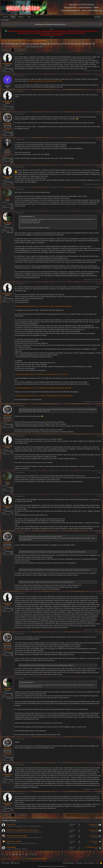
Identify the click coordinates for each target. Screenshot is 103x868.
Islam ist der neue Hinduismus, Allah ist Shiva (22, 830)
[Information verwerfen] (100, 24)
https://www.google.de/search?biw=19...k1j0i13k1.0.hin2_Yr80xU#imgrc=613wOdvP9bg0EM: (43, 306)
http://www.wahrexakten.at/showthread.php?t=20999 (46, 81)
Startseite (5, 17)
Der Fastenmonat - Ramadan (17, 836)
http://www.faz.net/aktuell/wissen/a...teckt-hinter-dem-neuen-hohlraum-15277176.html (41, 374)
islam (28, 47)
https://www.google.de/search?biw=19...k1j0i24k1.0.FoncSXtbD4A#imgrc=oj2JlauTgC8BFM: (43, 388)
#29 (100, 284)
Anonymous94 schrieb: (26, 216)
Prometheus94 (6, 47)
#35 (100, 593)
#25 (100, 140)
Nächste (22, 50)
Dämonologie (11, 847)
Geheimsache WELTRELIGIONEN (32, 826)
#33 (100, 496)
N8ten (96, 849)
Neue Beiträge (5, 20)
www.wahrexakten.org (92, 10)
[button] (25, 17)
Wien (12, 163)
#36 (100, 634)
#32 (100, 473)
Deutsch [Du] (15, 863)
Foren (13, 17)
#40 (100, 793)
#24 (100, 114)
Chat (29, 17)
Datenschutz (79, 863)
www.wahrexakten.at (70, 10)
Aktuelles (21, 17)
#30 (100, 406)
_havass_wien (10, 838)
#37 (100, 679)
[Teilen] (97, 54)
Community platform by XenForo (52, 866)
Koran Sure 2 (11, 824)
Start (98, 863)
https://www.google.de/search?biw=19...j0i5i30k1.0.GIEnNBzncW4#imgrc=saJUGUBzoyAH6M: (44, 396)
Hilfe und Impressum (90, 863)
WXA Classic (5, 863)
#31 (100, 436)
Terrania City (10, 233)
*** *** (51, 24)
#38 (100, 739)
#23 (100, 92)
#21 (100, 54)
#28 (100, 213)
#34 (100, 533)
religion (42, 47)
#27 (100, 189)
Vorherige (6, 50)
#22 (100, 76)
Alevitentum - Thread (14, 841)
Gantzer (9, 843)
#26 (100, 167)
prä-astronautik (34, 47)
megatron (9, 849)
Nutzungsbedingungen (69, 863)
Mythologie (25, 849)
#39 (100, 765)
